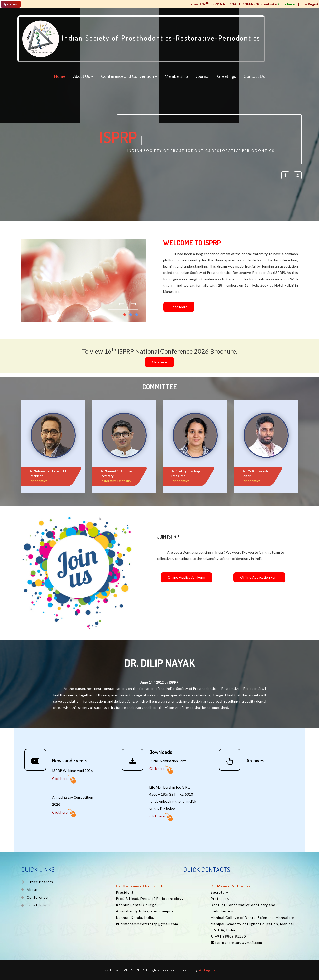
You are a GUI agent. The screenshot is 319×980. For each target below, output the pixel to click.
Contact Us (254, 76)
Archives (255, 760)
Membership (176, 76)
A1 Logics (207, 970)
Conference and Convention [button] (129, 76)
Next (134, 301)
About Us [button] (83, 76)
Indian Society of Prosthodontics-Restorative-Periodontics (141, 39)
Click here (64, 779)
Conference (37, 897)
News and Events (70, 760)
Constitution (38, 905)
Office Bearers (39, 882)
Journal (202, 76)
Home (60, 76)
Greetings (227, 76)
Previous (122, 301)
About (32, 890)
